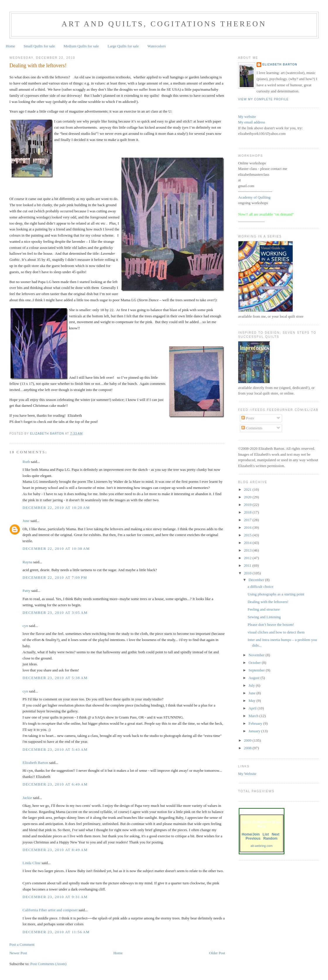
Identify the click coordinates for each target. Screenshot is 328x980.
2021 (248, 489)
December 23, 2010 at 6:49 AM (55, 784)
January (255, 731)
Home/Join (251, 834)
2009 (248, 740)
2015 (248, 535)
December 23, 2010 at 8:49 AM (55, 850)
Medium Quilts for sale (81, 46)
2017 (248, 520)
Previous (253, 838)
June (26, 521)
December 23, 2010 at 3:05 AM (55, 613)
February (256, 723)
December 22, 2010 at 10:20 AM (56, 508)
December (257, 580)
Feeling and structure (264, 609)
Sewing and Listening (264, 617)
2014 (248, 543)
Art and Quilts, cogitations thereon (164, 24)
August (254, 678)
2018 (248, 512)
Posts (248, 418)
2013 (248, 550)
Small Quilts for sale (39, 46)
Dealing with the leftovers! (268, 602)
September (257, 670)
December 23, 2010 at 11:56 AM (56, 932)
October (255, 663)
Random (270, 838)
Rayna (27, 562)
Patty (26, 591)
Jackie (27, 798)
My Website (247, 774)
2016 (248, 527)
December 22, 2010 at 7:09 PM (55, 577)
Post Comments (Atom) (49, 964)
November (257, 655)
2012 (248, 558)
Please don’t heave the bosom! (271, 625)
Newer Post (18, 953)
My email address (252, 122)
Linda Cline (32, 863)
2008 (248, 748)
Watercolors (157, 46)
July (252, 685)
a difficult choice (260, 587)
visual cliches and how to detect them (276, 632)
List (266, 834)
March (254, 716)
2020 (248, 497)
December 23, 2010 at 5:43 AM (55, 749)
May (252, 701)
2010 (248, 573)
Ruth (26, 462)
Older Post (217, 953)
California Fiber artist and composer (50, 910)
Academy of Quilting (254, 197)
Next (276, 834)
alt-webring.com (261, 846)
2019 (248, 505)
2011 (248, 565)
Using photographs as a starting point (276, 594)
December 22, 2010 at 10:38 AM (56, 548)
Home (11, 46)
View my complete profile (263, 99)
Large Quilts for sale (123, 46)
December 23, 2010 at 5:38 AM (55, 678)
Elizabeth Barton (35, 763)
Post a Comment (22, 944)
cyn (25, 626)
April (253, 708)
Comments (252, 428)
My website (247, 117)
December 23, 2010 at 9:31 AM (55, 897)
